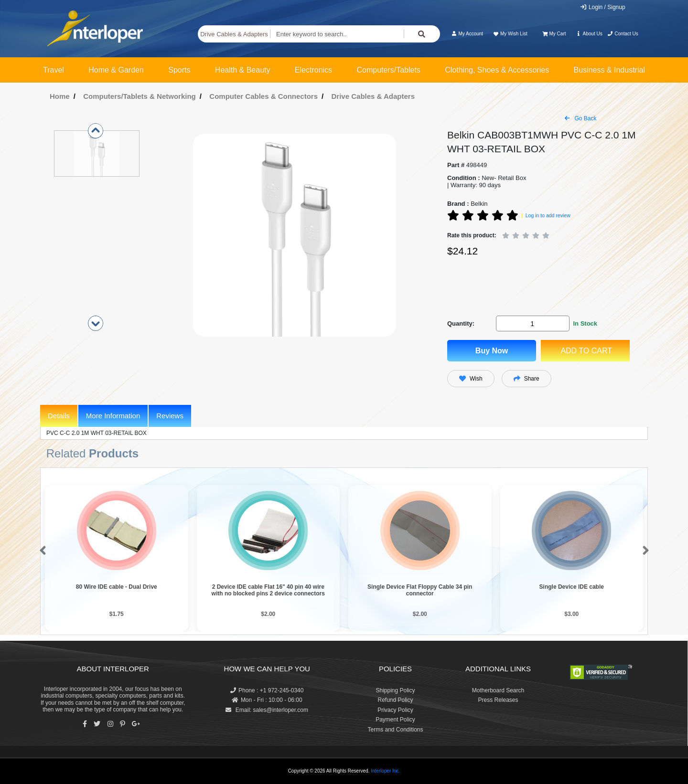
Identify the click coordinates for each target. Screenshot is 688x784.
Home (60, 96)
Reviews (170, 416)
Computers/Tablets (388, 70)
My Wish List (510, 34)
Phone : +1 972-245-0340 (267, 690)
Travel (54, 70)
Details (59, 416)
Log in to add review (548, 215)
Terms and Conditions (395, 730)
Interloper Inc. (385, 771)
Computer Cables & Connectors (263, 96)
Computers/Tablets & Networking (140, 96)
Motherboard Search (498, 690)
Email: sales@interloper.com (267, 710)
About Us (589, 34)
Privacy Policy (395, 710)
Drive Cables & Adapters (234, 34)
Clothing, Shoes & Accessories (497, 70)
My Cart (554, 34)
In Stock (585, 323)
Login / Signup (603, 7)
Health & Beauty (243, 70)
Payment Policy (395, 720)
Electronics (313, 70)
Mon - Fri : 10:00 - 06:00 (267, 700)
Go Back (580, 118)
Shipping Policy (395, 690)
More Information (113, 416)
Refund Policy (395, 700)
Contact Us (623, 34)
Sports (179, 70)
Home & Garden (116, 70)
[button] (41, 551)
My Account (467, 34)
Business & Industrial (609, 70)
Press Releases (498, 700)
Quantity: (461, 323)
